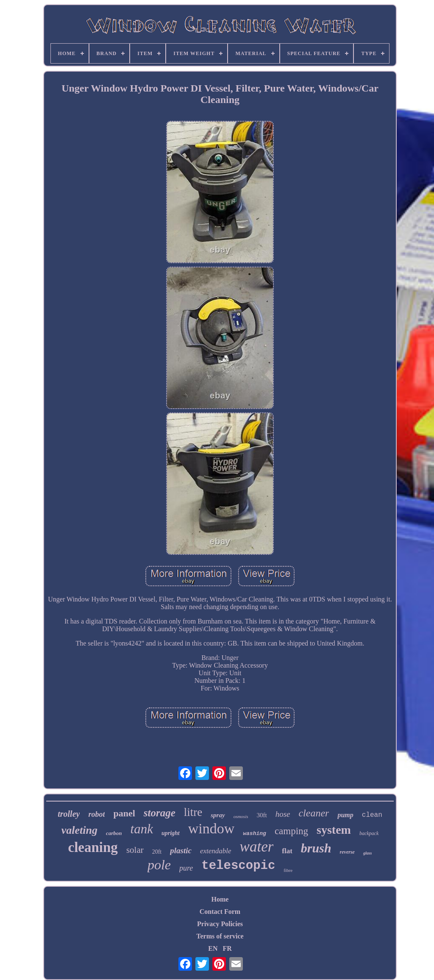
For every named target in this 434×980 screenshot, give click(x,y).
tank (142, 829)
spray (218, 815)
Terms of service (220, 936)
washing (255, 834)
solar (135, 850)
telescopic (238, 866)
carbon (114, 833)
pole (159, 865)
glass (368, 853)
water (257, 847)
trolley (69, 814)
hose (283, 814)
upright (171, 833)
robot (96, 814)
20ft (157, 852)
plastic (181, 851)
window (211, 828)
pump (345, 815)
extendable (216, 851)
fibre (288, 870)
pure (186, 868)
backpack (369, 833)
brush (316, 848)
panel (124, 813)
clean (372, 815)
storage (160, 813)
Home (220, 899)
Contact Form (220, 912)
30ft (262, 815)
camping (291, 831)
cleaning (93, 847)
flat (287, 851)
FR (227, 948)
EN (213, 948)
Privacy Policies (220, 924)
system (334, 830)
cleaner (314, 813)
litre (193, 812)
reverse (347, 852)
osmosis (241, 816)
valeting (79, 830)
